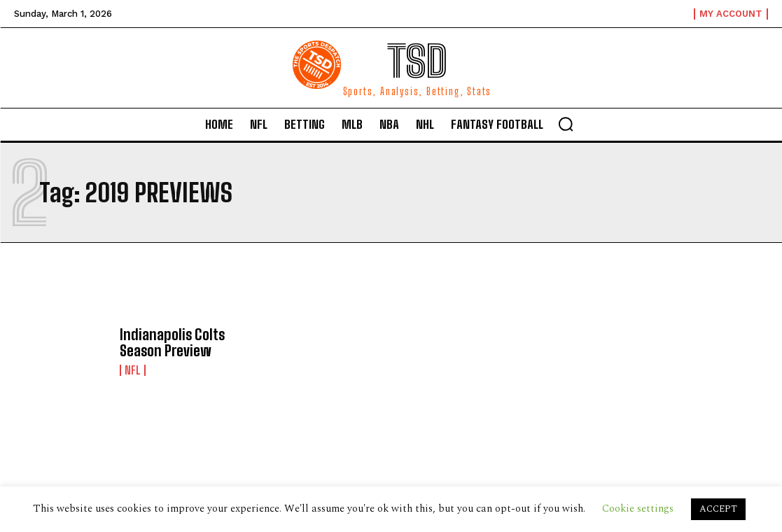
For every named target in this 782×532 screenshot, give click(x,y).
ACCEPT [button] (718, 509)
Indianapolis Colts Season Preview (170, 343)
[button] (566, 124)
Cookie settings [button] (638, 509)
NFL (133, 370)
